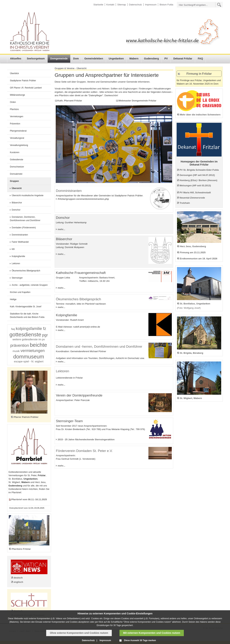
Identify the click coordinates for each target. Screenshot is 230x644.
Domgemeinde (59, 59)
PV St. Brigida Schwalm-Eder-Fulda (199, 170)
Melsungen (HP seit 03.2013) (195, 185)
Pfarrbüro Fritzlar (21, 549)
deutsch (18, 578)
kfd (13, 249)
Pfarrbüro (14, 109)
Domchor (16, 210)
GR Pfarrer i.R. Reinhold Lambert (26, 88)
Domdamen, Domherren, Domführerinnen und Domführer (25, 219)
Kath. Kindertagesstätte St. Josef (26, 307)
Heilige (13, 299)
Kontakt (110, 5)
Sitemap (122, 5)
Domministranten (20, 235)
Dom (76, 59)
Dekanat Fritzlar (183, 59)
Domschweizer (17, 167)
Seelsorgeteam (36, 59)
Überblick (14, 73)
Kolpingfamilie (18, 256)
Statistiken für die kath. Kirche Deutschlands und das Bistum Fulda (27, 315)
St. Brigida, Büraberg (192, 353)
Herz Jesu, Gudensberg (193, 246)
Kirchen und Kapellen (20, 292)
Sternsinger (17, 278)
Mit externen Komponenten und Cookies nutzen (152, 633)
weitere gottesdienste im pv (29, 339)
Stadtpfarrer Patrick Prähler (23, 81)
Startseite (98, 5)
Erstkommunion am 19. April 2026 (199, 259)
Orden (13, 102)
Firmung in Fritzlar (199, 74)
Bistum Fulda (166, 5)
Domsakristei (16, 174)
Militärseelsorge (17, 95)
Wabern (134, 59)
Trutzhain (185, 203)
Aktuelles (16, 59)
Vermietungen (17, 116)
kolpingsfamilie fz (31, 329)
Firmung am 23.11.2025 (193, 252)
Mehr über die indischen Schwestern (200, 115)
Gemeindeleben (94, 59)
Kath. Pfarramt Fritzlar (70, 101)
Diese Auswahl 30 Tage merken (140, 640)
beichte (38, 345)
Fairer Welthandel (20, 242)
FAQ (200, 59)
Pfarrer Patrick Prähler (26, 417)
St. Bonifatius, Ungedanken (195, 304)
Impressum (151, 5)
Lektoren (16, 263)
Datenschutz (135, 5)
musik (16, 351)
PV (166, 59)
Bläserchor (17, 203)
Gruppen (14, 181)
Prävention (15, 124)
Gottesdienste (17, 160)
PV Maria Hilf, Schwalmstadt (195, 192)
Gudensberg (151, 59)
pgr (45, 335)
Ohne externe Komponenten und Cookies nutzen (79, 633)
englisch (18, 582)
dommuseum (29, 357)
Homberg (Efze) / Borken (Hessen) (198, 180)
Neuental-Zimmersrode (192, 198)
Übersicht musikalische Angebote (28, 195)
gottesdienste (25, 334)
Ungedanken (116, 59)
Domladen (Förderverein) (24, 228)
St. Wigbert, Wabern (191, 398)
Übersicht (17, 188)
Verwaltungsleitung (19, 145)
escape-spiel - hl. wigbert (29, 361)
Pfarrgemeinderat (18, 131)
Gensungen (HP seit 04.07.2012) (197, 175)
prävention (20, 345)
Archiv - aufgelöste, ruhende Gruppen (30, 285)
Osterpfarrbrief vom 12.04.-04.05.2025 (27, 508)
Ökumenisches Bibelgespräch (26, 271)
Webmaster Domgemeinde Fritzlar (137, 101)
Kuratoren (15, 152)
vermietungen (33, 351)
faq (13, 329)
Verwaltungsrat (17, 138)
